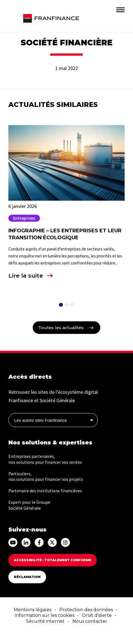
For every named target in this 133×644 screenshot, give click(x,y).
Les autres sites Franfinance (41, 420)
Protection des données (86, 610)
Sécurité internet (45, 621)
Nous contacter (90, 621)
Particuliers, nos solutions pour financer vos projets (46, 476)
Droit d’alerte (97, 615)
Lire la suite (26, 276)
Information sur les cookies (44, 615)
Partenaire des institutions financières (45, 491)
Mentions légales (33, 610)
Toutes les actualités (61, 328)
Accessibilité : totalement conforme (53, 560)
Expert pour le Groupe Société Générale (29, 505)
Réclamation (27, 577)
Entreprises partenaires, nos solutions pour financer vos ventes (45, 459)
